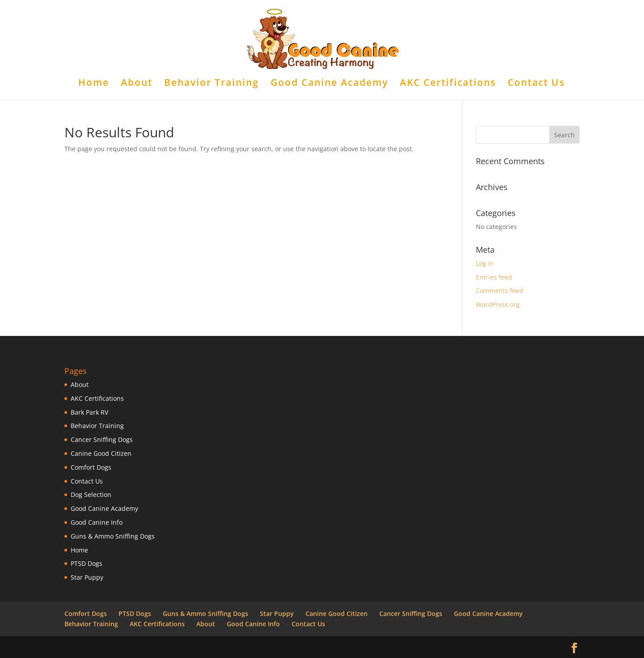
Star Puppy (87, 577)
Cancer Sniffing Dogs (102, 439)
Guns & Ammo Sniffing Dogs (113, 536)
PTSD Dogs (87, 563)
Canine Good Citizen (101, 453)
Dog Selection (91, 495)
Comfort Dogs (91, 467)
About (137, 84)
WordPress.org (498, 304)
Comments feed (500, 291)
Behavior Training (212, 84)
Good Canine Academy (329, 84)
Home (94, 84)
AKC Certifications (448, 84)
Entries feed (494, 277)
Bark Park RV (89, 412)
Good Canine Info (97, 522)
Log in (485, 263)
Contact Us (536, 84)
